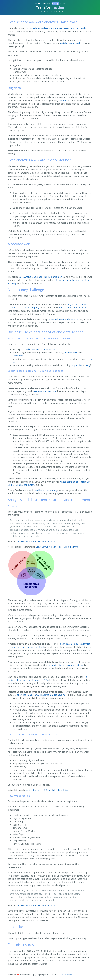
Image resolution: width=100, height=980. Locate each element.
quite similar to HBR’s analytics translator (47, 790)
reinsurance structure (45, 391)
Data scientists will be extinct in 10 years (35, 541)
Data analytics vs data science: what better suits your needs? (56, 28)
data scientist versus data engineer (66, 665)
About (62, 3)
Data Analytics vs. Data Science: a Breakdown (41, 277)
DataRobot (18, 356)
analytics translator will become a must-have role (42, 695)
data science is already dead (73, 308)
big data (63, 100)
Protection (46, 3)
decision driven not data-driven (63, 319)
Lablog (55, 3)
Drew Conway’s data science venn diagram (57, 547)
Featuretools (71, 352)
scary (88, 365)
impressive (77, 365)
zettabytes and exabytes (72, 43)
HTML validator (65, 975)
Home (38, 3)
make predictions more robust (40, 349)
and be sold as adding (46, 490)
